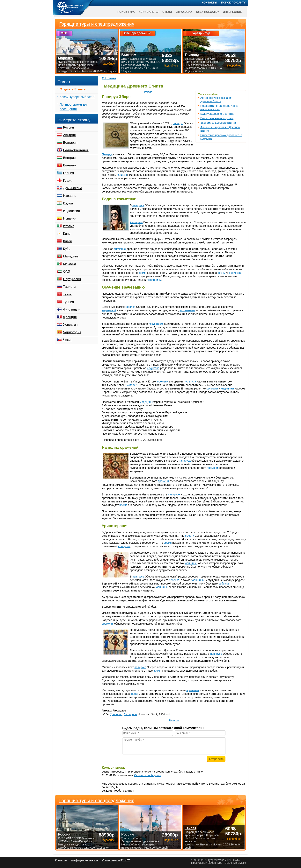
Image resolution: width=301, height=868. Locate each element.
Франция (70, 317)
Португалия (72, 279)
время (142, 273)
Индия (68, 203)
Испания (70, 218)
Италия (69, 226)
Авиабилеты (149, 12)
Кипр (67, 234)
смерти (190, 536)
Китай (68, 241)
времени (163, 381)
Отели (167, 12)
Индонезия (71, 211)
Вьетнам (70, 165)
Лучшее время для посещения (74, 107)
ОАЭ (67, 272)
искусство (153, 368)
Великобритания (76, 150)
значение (120, 249)
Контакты (209, 3)
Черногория (72, 332)
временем (193, 690)
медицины (155, 280)
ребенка (174, 580)
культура (190, 381)
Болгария (70, 143)
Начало (148, 92)
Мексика (70, 264)
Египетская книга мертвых (217, 118)
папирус (178, 123)
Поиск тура (126, 12)
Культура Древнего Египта (217, 114)
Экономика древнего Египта (218, 123)
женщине (191, 563)
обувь (221, 273)
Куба (67, 249)
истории (132, 385)
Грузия (68, 181)
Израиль (70, 196)
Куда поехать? (208, 12)
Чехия (68, 340)
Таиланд (70, 287)
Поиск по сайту (233, 3)
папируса (235, 273)
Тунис (67, 294)
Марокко (65, 58)
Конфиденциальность (84, 860)
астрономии (187, 310)
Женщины (136, 222)
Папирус (107, 154)
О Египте (109, 78)
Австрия (69, 135)
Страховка (184, 12)
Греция (69, 173)
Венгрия (69, 158)
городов (130, 307)
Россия (69, 127)
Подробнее (108, 840)
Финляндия (72, 309)
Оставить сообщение (148, 775)
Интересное (232, 12)
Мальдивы (71, 256)
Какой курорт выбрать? (77, 97)
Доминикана (73, 188)
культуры (212, 388)
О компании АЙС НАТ (116, 860)
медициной (109, 310)
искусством (156, 324)
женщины (124, 546)
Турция (69, 302)
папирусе (138, 205)
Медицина (130, 714)
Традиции (116, 714)
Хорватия (70, 325)
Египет (190, 828)
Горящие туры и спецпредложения (97, 801)
